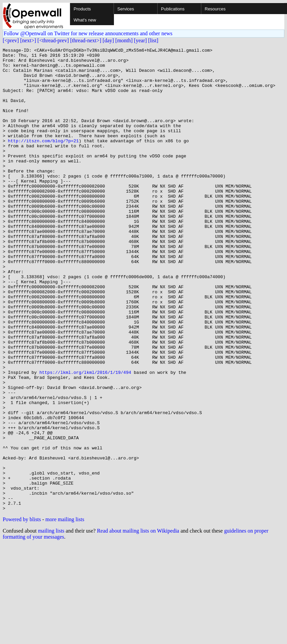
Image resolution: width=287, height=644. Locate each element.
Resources (215, 9)
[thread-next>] (86, 40)
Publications (173, 9)
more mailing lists (65, 612)
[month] (124, 40)
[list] (153, 40)
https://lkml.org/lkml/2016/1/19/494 (85, 438)
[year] (140, 40)
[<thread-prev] (53, 40)
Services (126, 9)
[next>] (28, 40)
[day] (108, 40)
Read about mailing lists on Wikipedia (138, 623)
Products (82, 9)
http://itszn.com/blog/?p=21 (44, 160)
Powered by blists (22, 612)
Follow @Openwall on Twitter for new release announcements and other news (88, 33)
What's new (85, 20)
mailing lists (51, 623)
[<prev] (11, 40)
